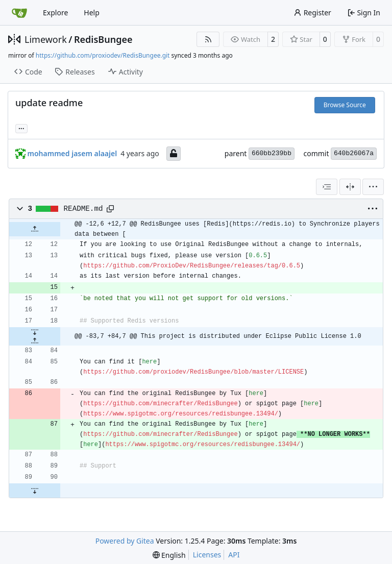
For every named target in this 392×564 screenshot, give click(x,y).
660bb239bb (272, 153)
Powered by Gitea (125, 541)
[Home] (19, 13)
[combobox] (327, 187)
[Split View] (350, 187)
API (234, 555)
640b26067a (354, 153)
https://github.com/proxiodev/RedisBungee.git (103, 55)
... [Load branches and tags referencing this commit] (21, 128)
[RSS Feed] (208, 39)
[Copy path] (110, 209)
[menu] (373, 187)
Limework (46, 39)
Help (92, 13)
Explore (55, 13)
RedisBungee (103, 39)
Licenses (207, 555)
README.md (83, 209)
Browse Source (345, 105)
